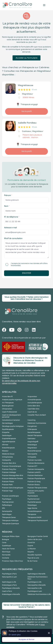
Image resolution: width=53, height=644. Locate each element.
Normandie (6, 555)
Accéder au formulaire (27, 58)
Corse (4, 543)
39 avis (34, 127)
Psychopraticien (8, 502)
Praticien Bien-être (9, 463)
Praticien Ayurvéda (35, 460)
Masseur (5, 451)
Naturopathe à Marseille (37, 585)
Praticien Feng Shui (9, 469)
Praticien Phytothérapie (36, 479)
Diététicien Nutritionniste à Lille (39, 594)
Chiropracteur (7, 409)
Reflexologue (7, 505)
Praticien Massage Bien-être (13, 475)
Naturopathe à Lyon (9, 577)
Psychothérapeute (34, 502)
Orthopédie (32, 457)
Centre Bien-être (34, 406)
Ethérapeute (32, 429)
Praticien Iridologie (9, 472)
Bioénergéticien (8, 406)
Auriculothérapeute (35, 403)
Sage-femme (32, 508)
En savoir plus (15, 635)
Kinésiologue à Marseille (11, 594)
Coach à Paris (7, 591)
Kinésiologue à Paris (9, 585)
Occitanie (6, 558)
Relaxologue (32, 505)
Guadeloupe (7, 546)
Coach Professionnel (9, 412)
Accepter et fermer (27, 639)
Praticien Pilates (8, 482)
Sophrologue (7, 514)
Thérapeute (32, 514)
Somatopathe (7, 511)
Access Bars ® (7, 397)
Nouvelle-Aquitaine (35, 555)
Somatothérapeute (35, 511)
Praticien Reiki (7, 485)
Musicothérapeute (34, 451)
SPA (4, 508)
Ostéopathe (6, 460)
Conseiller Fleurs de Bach (37, 415)
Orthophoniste (7, 457)
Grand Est (31, 543)
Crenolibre (7, 322)
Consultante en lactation (11, 420)
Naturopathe (32, 454)
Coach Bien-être (33, 409)
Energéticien (32, 426)
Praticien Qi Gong (34, 482)
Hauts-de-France (8, 549)
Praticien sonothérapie (10, 496)
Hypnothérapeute (9, 442)
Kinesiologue (32, 445)
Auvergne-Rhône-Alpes (11, 536)
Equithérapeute (8, 429)
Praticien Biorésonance (36, 463)
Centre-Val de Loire (35, 539)
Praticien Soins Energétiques (13, 488)
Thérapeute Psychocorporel (38, 521)
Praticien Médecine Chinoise (12, 479)
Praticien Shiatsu (34, 485)
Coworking (31, 420)
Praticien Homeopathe (36, 469)
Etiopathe (6, 432)
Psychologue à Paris (9, 574)
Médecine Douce (8, 454)
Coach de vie (32, 412)
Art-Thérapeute (8, 403)
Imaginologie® (33, 442)
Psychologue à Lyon (35, 591)
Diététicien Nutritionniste (37, 423)
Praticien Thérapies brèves (37, 488)
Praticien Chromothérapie (12, 466)
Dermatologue (7, 423)
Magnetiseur (32, 448)
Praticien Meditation (35, 475)
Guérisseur (31, 439)
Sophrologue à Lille (9, 582)
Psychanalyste (33, 496)
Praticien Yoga (7, 491)
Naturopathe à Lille (35, 588)
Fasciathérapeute (34, 432)
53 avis (34, 90)
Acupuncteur (32, 397)
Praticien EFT (32, 466)
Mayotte (31, 552)
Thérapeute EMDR (34, 517)
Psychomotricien (34, 499)
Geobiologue (7, 435)
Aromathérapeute (34, 400)
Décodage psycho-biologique (13, 426)
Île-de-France (32, 561)
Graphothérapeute (9, 439)
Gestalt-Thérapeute (35, 435)
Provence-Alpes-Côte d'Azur (13, 561)
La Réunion (32, 549)
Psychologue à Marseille (11, 588)
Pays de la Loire (33, 558)
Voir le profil (27, 111)
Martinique (6, 552)
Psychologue (7, 499)
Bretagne (6, 539)
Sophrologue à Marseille (36, 574)
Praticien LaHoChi (34, 472)
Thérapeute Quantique (10, 524)
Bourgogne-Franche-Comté (38, 536)
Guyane (30, 546)
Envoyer (27, 273)
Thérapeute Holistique (10, 521)
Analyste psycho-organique (12, 400)
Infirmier (5, 445)
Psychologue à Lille (34, 582)
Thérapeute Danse (9, 517)
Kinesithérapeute (8, 448)
